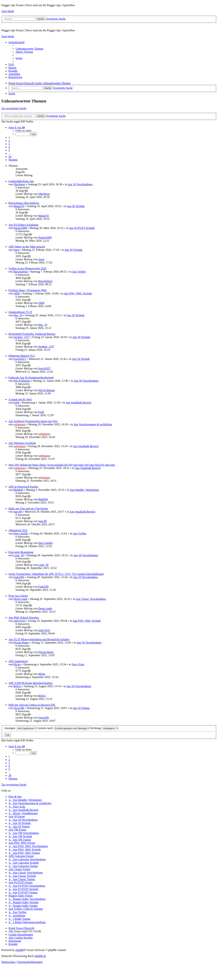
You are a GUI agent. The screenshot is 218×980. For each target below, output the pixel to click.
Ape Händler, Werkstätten (84, 490)
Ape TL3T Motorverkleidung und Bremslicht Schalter (39, 639)
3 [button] (9, 144)
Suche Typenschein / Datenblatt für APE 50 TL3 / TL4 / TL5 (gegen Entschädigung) (56, 574)
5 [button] (9, 150)
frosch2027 (20, 359)
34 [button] (10, 157)
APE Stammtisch (18, 661)
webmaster (19, 424)
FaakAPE (19, 577)
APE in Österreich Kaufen (23, 487)
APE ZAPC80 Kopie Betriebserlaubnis (30, 683)
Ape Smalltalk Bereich (78, 403)
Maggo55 (19, 206)
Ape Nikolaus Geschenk (22, 443)
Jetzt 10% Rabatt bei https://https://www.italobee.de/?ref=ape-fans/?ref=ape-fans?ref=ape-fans (62, 465)
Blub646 (18, 490)
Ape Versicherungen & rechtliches (93, 424)
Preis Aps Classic (18, 596)
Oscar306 (19, 708)
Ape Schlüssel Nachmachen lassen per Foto (33, 421)
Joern (16, 250)
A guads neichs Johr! (20, 399)
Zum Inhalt (8, 11)
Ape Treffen (79, 272)
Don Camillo (21, 533)
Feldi (16, 403)
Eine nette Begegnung (21, 552)
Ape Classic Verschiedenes (91, 599)
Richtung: (104, 728)
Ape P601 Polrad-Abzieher (24, 618)
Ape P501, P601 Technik (78, 293)
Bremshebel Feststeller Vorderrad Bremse (32, 334)
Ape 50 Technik (76, 206)
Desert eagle (20, 599)
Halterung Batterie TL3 (22, 356)
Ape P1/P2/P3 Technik (82, 228)
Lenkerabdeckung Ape (21, 181)
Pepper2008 (20, 228)
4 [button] (9, 147)
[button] (17, 127)
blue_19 (18, 315)
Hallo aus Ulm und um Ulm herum (28, 508)
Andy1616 (19, 621)
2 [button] (9, 141)
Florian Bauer (21, 643)
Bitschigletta (21, 272)
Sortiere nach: (64, 728)
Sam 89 (18, 512)
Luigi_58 (19, 555)
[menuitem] (29, 49)
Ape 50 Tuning (81, 708)
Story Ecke (78, 664)
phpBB (19, 950)
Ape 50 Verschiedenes (80, 184)
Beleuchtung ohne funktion (24, 203)
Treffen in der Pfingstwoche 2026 (27, 268)
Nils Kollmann (22, 381)
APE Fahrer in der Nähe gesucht (27, 247)
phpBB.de (40, 956)
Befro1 (17, 686)
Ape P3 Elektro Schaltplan (23, 225)
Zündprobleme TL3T (20, 312)
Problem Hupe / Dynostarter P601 (28, 290)
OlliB (17, 293)
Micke (17, 664)
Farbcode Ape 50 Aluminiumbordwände (31, 378)
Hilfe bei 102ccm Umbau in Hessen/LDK (32, 705)
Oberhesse (19, 184)
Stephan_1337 (21, 337)
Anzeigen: (21, 728)
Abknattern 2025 (18, 530)
